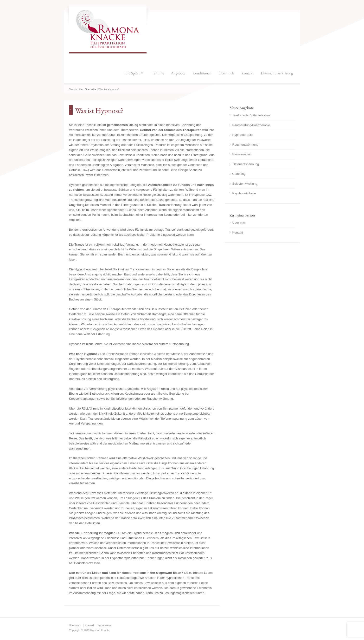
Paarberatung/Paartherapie (251, 125)
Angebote (178, 73)
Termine (158, 73)
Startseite (90, 89)
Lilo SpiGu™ (134, 73)
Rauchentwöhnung (245, 145)
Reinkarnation (242, 154)
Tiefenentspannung (246, 164)
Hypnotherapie (243, 135)
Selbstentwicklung (245, 184)
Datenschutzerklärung (277, 73)
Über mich (226, 73)
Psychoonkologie (244, 193)
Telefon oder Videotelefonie (251, 115)
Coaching (239, 174)
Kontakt (247, 73)
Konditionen (202, 73)
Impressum (104, 625)
